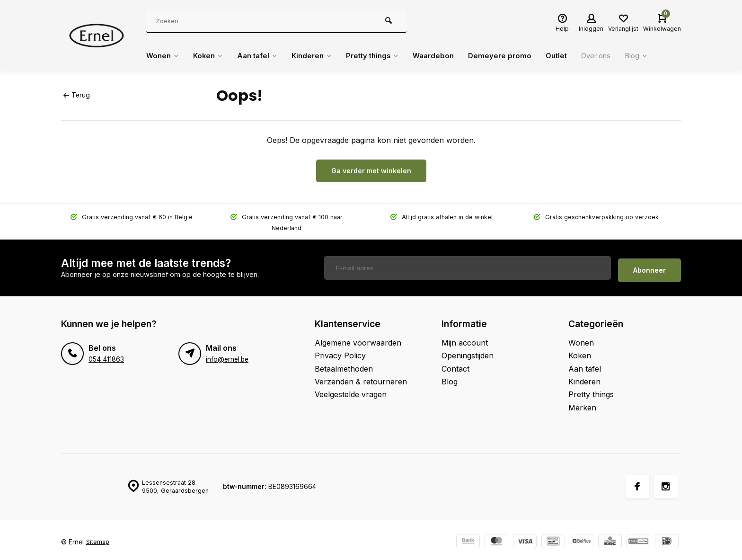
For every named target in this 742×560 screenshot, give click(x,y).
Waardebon (450, 56)
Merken (582, 403)
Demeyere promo (518, 56)
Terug (76, 95)
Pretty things (385, 56)
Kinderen (321, 56)
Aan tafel (264, 56)
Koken (212, 56)
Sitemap (98, 537)
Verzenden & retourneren (361, 377)
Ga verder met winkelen (371, 171)
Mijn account (465, 338)
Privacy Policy (340, 351)
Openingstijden (468, 351)
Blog (662, 56)
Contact (455, 364)
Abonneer (649, 265)
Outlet (576, 56)
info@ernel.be (227, 355)
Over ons (618, 56)
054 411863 (106, 355)
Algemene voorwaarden (358, 338)
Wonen (164, 56)
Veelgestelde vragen (351, 390)
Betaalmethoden (344, 364)
